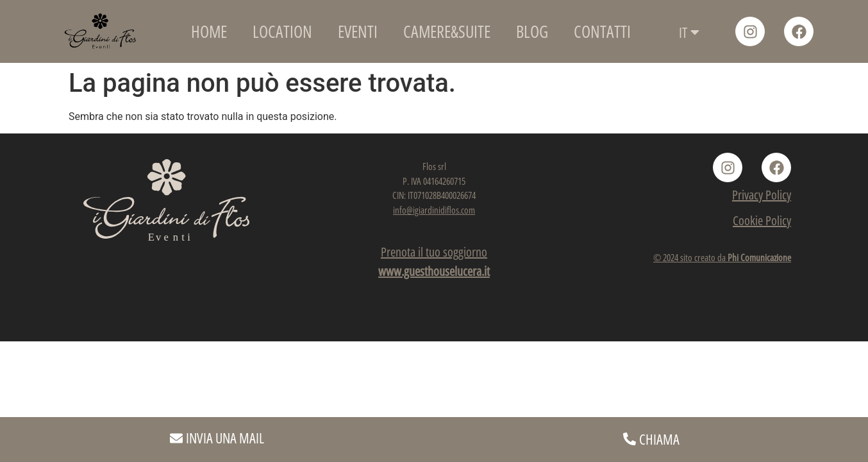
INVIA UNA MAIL (225, 438)
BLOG (532, 31)
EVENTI (358, 31)
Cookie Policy (762, 220)
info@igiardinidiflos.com (434, 210)
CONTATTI (602, 31)
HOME (209, 31)
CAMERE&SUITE (447, 31)
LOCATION (282, 31)
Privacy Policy (762, 195)
